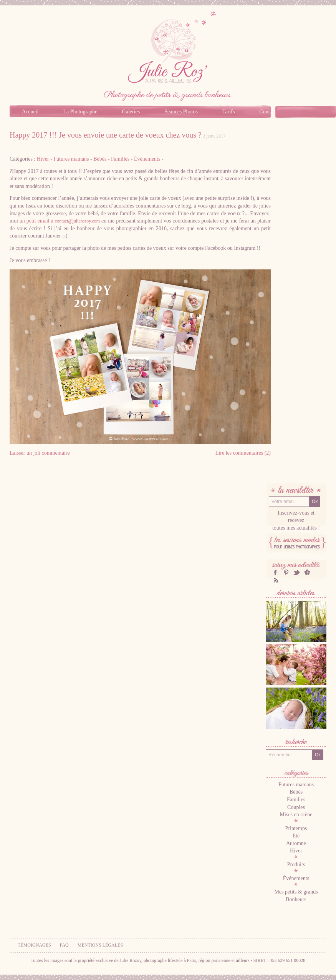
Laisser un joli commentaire (40, 453)
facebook (275, 572)
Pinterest (286, 572)
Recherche (296, 743)
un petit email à (60, 221)
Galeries (131, 112)
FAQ (64, 945)
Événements (147, 159)
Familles (120, 159)
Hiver (43, 159)
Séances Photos (181, 112)
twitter (296, 572)
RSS (275, 580)
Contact (268, 112)
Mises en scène (296, 815)
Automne (296, 843)
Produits (296, 865)
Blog (305, 124)
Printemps (296, 828)
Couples (296, 807)
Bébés (100, 159)
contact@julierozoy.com (77, 221)
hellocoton (307, 572)
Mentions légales (100, 945)
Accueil (30, 112)
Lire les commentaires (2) (243, 453)
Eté (296, 836)
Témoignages (34, 945)
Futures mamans (71, 159)
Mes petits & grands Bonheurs (296, 896)
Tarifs (228, 112)
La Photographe (80, 112)
